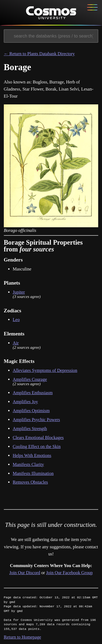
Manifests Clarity (28, 465)
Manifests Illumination (33, 474)
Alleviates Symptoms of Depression (45, 371)
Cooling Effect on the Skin (37, 447)
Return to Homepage (22, 638)
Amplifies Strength (30, 429)
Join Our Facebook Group (69, 573)
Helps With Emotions (32, 456)
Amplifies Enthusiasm (33, 393)
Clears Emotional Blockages (38, 438)
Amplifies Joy (25, 402)
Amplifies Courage (30, 380)
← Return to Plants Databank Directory (39, 54)
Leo (16, 320)
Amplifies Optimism (31, 411)
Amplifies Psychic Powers (36, 420)
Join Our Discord (25, 573)
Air (16, 343)
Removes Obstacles (30, 483)
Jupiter (19, 293)
